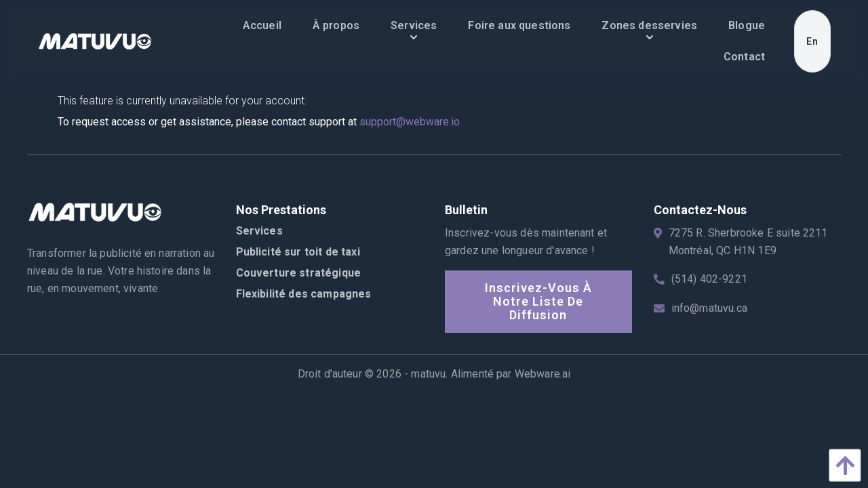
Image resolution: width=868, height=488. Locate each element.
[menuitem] (262, 26)
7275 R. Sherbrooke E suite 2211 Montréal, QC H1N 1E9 (748, 242)
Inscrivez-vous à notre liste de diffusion (538, 301)
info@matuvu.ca (709, 308)
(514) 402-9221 (709, 279)
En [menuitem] (812, 41)
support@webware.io (410, 122)
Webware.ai (543, 374)
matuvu (428, 374)
